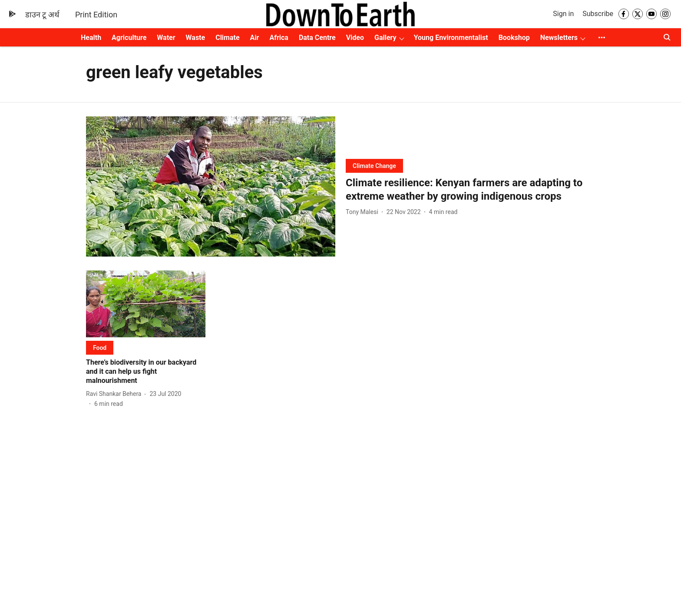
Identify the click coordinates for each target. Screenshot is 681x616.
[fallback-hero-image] (211, 186)
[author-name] (364, 212)
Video (355, 38)
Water (166, 38)
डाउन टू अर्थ (42, 15)
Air (255, 38)
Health (91, 38)
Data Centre (317, 38)
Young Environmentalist (451, 38)
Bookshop (514, 38)
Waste (196, 38)
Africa (279, 38)
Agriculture (129, 38)
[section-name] (374, 166)
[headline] (470, 190)
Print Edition (96, 15)
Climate (227, 38)
